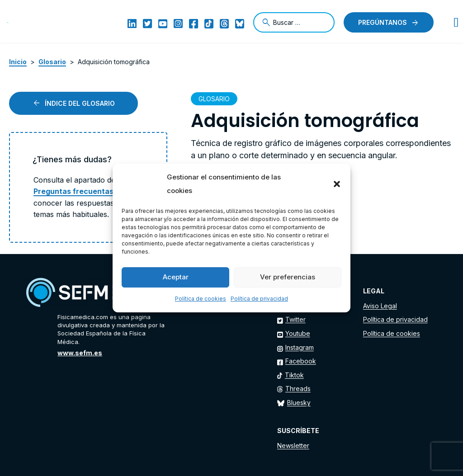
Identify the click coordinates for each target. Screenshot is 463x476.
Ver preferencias (288, 277)
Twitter (295, 319)
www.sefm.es (80, 353)
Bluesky (299, 403)
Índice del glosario (80, 103)
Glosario (52, 62)
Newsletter (293, 445)
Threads (298, 389)
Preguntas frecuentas (73, 191)
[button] (337, 184)
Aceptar (176, 277)
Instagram (300, 347)
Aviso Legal (380, 306)
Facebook (301, 361)
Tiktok (294, 375)
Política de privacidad (259, 299)
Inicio (18, 62)
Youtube (298, 333)
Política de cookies (201, 299)
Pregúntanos (383, 22)
